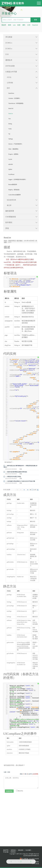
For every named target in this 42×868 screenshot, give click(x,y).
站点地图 (28, 850)
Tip (9, 134)
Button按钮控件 (13, 185)
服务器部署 (10, 211)
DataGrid (35, 25)
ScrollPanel (11, 174)
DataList (11, 114)
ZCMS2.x (9, 43)
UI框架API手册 (11, 72)
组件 (8, 88)
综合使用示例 (11, 200)
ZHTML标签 (10, 66)
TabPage (11, 139)
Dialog (10, 124)
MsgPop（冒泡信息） (14, 190)
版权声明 (6, 850)
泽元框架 (9, 37)
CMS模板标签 (11, 217)
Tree (10, 119)
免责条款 (13, 850)
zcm (14, 25)
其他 (7, 228)
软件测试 (9, 222)
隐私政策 (21, 850)
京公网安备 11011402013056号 (29, 859)
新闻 (10, 25)
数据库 (4, 25)
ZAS (7, 54)
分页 (29, 25)
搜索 (36, 20)
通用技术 (9, 60)
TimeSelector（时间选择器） (16, 103)
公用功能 (10, 83)
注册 (5, 772)
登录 (9, 772)
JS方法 (9, 77)
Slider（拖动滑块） (14, 149)
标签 (19, 25)
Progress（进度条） (14, 154)
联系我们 (13, 852)
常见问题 (6, 852)
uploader (11, 164)
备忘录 (9, 205)
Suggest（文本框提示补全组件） (18, 179)
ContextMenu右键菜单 (15, 195)
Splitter (10, 169)
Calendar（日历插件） (15, 98)
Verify (10, 129)
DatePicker (11, 93)
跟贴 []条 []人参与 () (29, 774)
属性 (24, 25)
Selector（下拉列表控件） (16, 144)
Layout (10, 159)
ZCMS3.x (9, 49)
